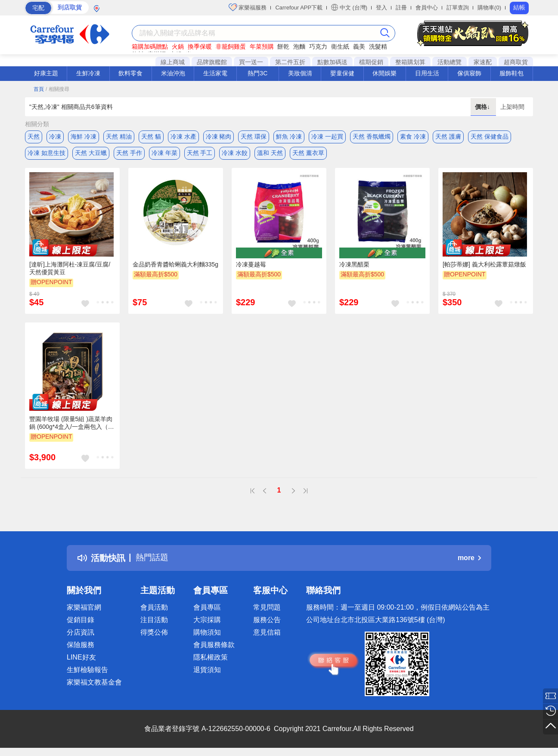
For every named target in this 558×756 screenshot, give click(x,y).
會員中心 (427, 8)
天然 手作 (129, 154)
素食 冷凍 (413, 136)
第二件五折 (290, 62)
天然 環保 (254, 136)
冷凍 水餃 (235, 154)
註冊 (401, 8)
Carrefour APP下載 (299, 8)
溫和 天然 (270, 154)
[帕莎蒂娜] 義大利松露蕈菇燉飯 (484, 266)
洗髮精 (378, 46)
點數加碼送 (332, 62)
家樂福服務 (248, 7)
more (469, 559)
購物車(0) (489, 8)
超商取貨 (516, 62)
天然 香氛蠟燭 (372, 136)
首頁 (39, 89)
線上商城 (173, 62)
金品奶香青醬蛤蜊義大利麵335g (175, 266)
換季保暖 (200, 46)
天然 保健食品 (490, 136)
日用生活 (427, 73)
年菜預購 (262, 46)
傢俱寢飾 (469, 73)
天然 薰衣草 (308, 154)
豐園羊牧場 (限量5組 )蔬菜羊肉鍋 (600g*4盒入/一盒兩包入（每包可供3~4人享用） (72, 425)
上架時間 (512, 107)
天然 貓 (151, 136)
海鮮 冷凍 (84, 136)
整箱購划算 (410, 62)
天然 (34, 136)
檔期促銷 (371, 62)
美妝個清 (300, 73)
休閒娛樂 (384, 73)
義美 (359, 46)
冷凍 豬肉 (219, 136)
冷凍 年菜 (164, 154)
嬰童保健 (342, 73)
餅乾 (283, 46)
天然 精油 (119, 136)
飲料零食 (130, 73)
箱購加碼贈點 (150, 46)
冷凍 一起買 (327, 136)
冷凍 (55, 136)
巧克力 (318, 46)
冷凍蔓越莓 (251, 266)
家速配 (483, 62)
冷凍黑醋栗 (354, 266)
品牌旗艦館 (212, 62)
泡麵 (299, 46)
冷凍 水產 (183, 136)
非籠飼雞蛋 (231, 46)
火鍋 (178, 46)
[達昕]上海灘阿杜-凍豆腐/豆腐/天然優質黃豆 (70, 270)
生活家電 (215, 73)
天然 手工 (200, 154)
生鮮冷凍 (88, 73)
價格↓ (483, 107)
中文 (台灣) (349, 7)
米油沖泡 (173, 73)
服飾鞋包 (512, 73)
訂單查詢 (458, 8)
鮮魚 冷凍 (289, 136)
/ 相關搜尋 (57, 89)
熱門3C (257, 73)
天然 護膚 (448, 136)
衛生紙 (340, 46)
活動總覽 (449, 62)
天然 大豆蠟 (91, 154)
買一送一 (251, 62)
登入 (381, 8)
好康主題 (46, 73)
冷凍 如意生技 (46, 154)
